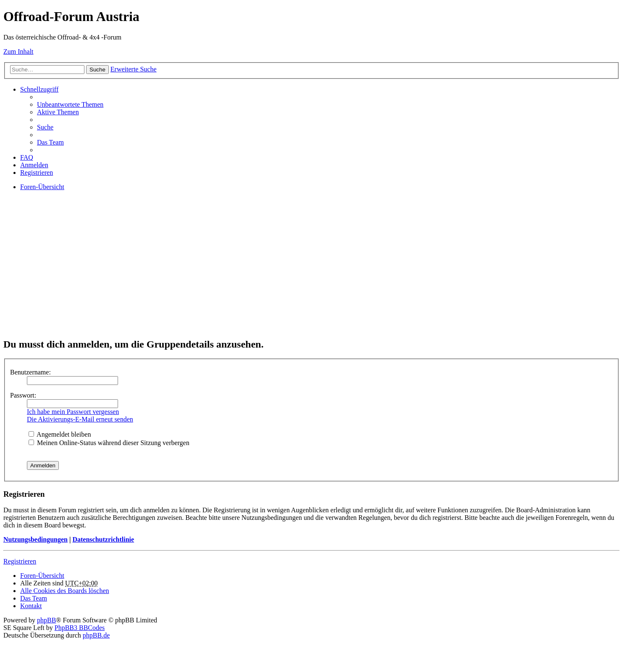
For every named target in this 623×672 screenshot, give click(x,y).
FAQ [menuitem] (27, 157)
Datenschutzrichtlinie (103, 539)
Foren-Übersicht (42, 576)
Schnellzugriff (39, 89)
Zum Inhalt (18, 51)
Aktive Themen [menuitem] (58, 112)
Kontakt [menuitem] (31, 606)
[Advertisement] (255, 271)
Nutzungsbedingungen (35, 539)
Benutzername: (30, 372)
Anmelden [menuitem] (34, 165)
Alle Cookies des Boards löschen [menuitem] (65, 591)
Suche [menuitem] (45, 127)
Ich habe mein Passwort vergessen (73, 412)
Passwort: (23, 395)
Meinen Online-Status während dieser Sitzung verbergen (109, 443)
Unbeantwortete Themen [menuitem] (70, 104)
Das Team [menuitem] (50, 142)
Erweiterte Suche (134, 69)
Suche (97, 70)
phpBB (46, 620)
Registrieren (20, 561)
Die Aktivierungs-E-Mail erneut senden (80, 419)
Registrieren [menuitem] (37, 173)
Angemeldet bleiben (60, 434)
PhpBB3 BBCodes (80, 628)
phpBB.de (96, 635)
